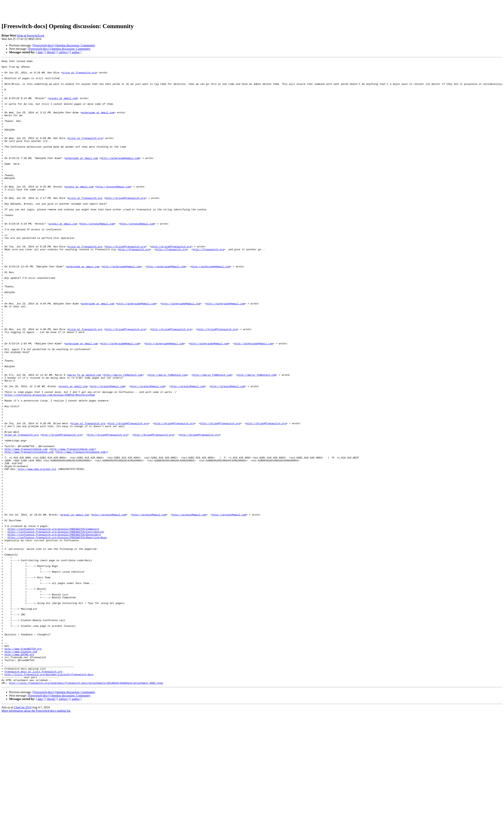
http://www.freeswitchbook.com (26, 527)
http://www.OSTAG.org (19, 774)
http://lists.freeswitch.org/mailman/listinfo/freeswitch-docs (49, 798)
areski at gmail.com (63, 106)
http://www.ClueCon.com (21, 770)
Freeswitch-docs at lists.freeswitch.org (33, 794)
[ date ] (40, 52)
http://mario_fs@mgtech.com (123, 438)
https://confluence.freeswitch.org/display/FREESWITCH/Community (53, 623)
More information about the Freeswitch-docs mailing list (36, 836)
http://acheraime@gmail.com (120, 178)
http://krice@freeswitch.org (125, 226)
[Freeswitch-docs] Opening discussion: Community (64, 45)
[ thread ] (51, 52)
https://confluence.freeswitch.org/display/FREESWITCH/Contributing (56, 626)
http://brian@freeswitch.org (128, 496)
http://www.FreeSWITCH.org (23, 767)
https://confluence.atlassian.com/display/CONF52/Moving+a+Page (50, 462)
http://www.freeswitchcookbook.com (29, 531)
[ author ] (76, 52)
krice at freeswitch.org (79, 75)
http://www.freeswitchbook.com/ (73, 527)
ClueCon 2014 (23, 832)
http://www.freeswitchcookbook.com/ (82, 531)
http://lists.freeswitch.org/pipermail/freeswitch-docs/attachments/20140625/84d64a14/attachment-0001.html (86, 808)
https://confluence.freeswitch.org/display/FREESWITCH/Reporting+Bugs (57, 633)
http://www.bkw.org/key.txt (37, 551)
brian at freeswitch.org (31, 35)
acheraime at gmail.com (98, 123)
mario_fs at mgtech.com (85, 438)
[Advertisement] (252, 10)
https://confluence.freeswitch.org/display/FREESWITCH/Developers (54, 630)
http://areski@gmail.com (113, 212)
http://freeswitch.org (134, 288)
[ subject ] (63, 52)
